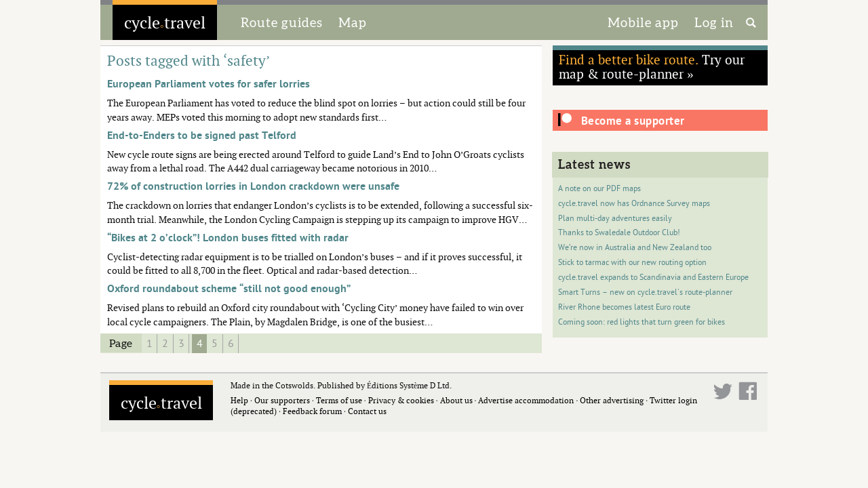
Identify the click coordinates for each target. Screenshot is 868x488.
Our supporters (282, 400)
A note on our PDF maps (599, 189)
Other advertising (612, 400)
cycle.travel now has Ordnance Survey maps (634, 204)
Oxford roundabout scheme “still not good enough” (229, 289)
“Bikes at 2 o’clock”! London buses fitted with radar (228, 238)
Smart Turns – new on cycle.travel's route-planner (645, 292)
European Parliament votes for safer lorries (209, 84)
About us (456, 400)
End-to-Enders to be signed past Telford (202, 136)
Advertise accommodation (526, 400)
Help (239, 400)
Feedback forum (312, 411)
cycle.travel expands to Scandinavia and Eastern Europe (653, 278)
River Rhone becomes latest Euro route (624, 307)
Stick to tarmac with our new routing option (632, 263)
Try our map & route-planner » (652, 66)
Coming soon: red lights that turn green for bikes (642, 322)
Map (353, 22)
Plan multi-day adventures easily (615, 219)
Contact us (367, 411)
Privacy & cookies (401, 400)
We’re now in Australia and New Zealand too (635, 248)
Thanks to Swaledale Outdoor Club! (619, 233)
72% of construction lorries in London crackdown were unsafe (253, 186)
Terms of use (339, 400)
